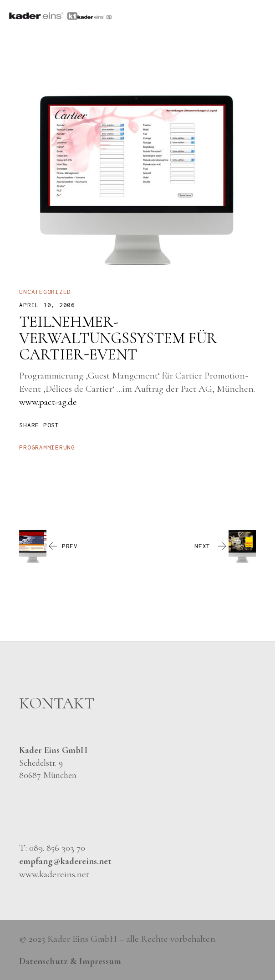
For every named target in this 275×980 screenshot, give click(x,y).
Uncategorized (45, 292)
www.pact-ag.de (48, 402)
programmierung (47, 447)
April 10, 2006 (47, 305)
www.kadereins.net (54, 874)
